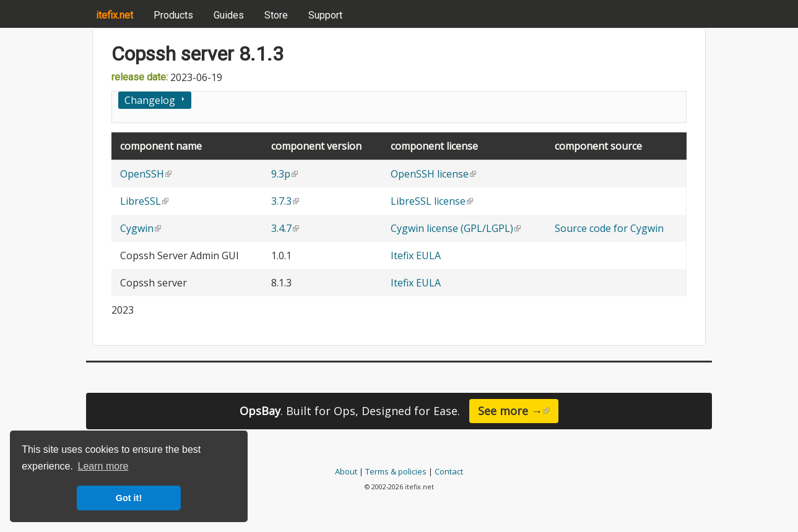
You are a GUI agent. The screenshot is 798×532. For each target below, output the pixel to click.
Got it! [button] (129, 498)
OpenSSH (146, 174)
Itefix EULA (416, 255)
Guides (229, 15)
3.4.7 (285, 228)
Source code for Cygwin (609, 228)
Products (173, 15)
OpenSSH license (433, 174)
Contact (449, 471)
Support (325, 15)
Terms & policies (396, 471)
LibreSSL (144, 201)
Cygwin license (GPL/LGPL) (456, 228)
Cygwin (141, 228)
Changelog (150, 100)
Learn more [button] (103, 466)
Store (276, 15)
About (346, 471)
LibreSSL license (432, 201)
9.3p (284, 174)
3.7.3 (285, 201)
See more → (518, 411)
